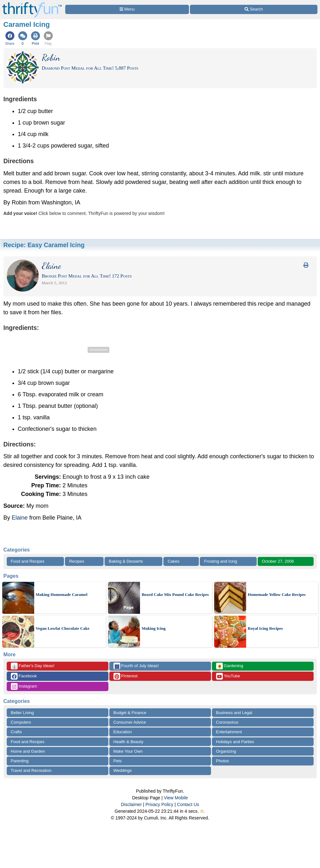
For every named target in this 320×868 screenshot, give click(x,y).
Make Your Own (128, 751)
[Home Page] (32, 4)
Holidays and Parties (235, 742)
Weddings (123, 770)
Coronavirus (227, 722)
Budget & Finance (130, 713)
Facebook (24, 676)
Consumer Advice (130, 722)
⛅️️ (203, 811)
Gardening (230, 666)
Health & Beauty (129, 742)
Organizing (226, 751)
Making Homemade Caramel (62, 594)
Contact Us (188, 804)
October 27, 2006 (278, 561)
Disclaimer (131, 804)
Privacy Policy (159, 804)
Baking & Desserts (126, 561)
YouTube (228, 676)
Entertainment (229, 732)
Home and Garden (28, 751)
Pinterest (126, 676)
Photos (222, 761)
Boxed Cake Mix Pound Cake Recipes (175, 594)
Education (123, 732)
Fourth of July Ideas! (136, 666)
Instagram (24, 686)
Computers (21, 722)
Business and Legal (234, 713)
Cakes (173, 561)
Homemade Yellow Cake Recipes (277, 594)
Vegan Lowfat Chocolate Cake (63, 628)
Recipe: (44, 245)
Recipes (77, 561)
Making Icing (154, 628)
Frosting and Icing (220, 561)
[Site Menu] (127, 9)
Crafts (16, 732)
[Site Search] (254, 9)
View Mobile (176, 798)
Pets (118, 761)
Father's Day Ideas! (33, 666)
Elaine (20, 518)
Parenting (20, 761)
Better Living (22, 713)
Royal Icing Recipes (265, 628)
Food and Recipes (28, 561)
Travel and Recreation (31, 770)
